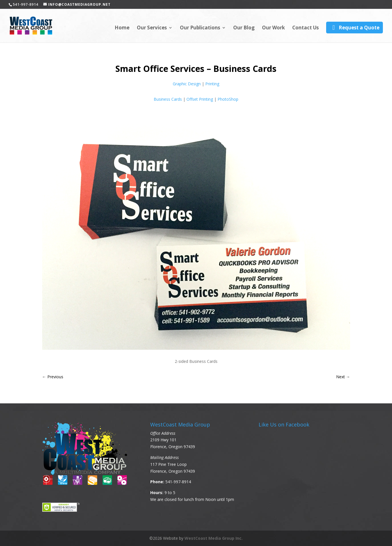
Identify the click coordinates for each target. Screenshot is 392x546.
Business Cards (168, 99)
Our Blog (244, 28)
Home (122, 28)
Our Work (273, 28)
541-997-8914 (178, 482)
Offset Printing (200, 99)
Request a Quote (355, 28)
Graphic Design (187, 84)
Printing (212, 84)
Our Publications (200, 28)
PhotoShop (228, 99)
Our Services (152, 28)
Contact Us (305, 28)
